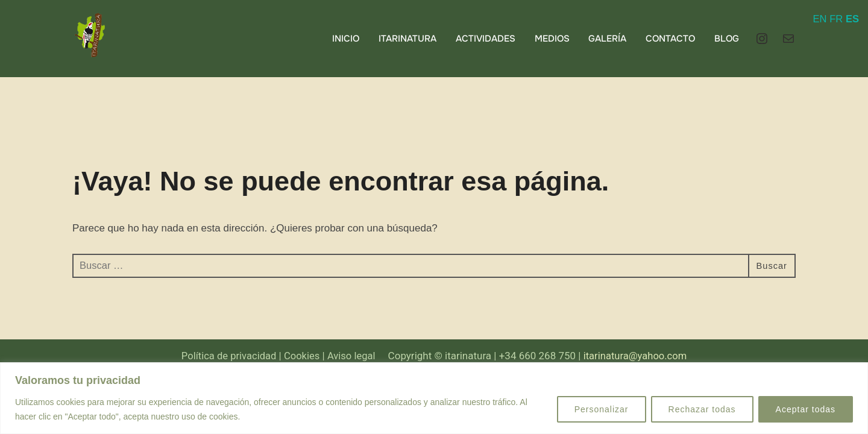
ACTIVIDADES (486, 39)
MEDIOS (552, 39)
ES (852, 19)
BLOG (727, 39)
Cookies (301, 356)
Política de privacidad (226, 356)
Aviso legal (351, 356)
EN (819, 19)
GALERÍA (607, 39)
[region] (434, 398)
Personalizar (602, 409)
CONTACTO (670, 39)
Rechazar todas (702, 409)
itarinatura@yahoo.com (638, 356)
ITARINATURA (407, 39)
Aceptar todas (806, 409)
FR (836, 19)
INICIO (346, 39)
